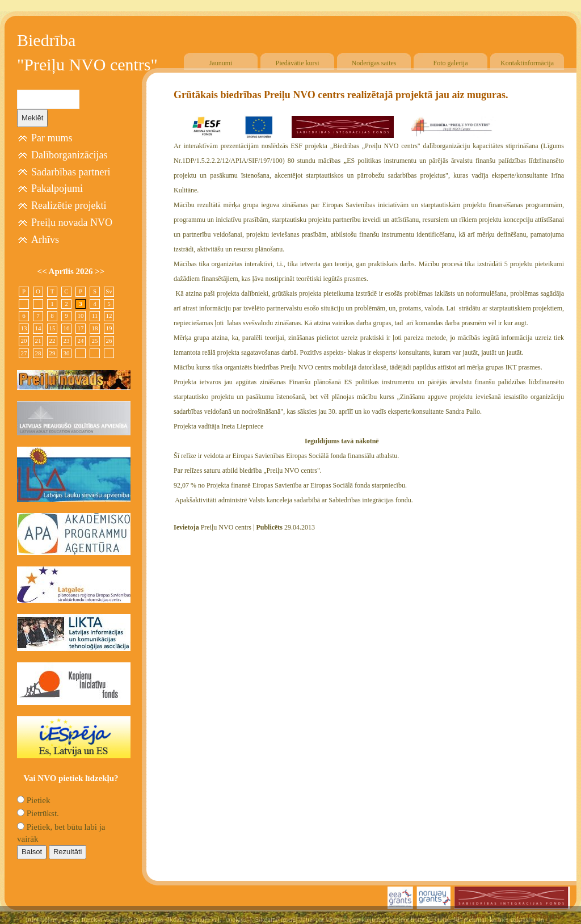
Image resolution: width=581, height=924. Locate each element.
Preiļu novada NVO (72, 222)
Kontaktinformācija (527, 63)
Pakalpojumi (57, 188)
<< (43, 271)
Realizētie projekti (69, 205)
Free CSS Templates (540, 916)
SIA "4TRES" (471, 916)
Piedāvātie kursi (298, 63)
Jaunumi (221, 63)
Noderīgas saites (374, 63)
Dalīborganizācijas (70, 155)
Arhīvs (45, 240)
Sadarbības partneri (71, 172)
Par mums (52, 138)
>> (100, 271)
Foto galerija (451, 63)
